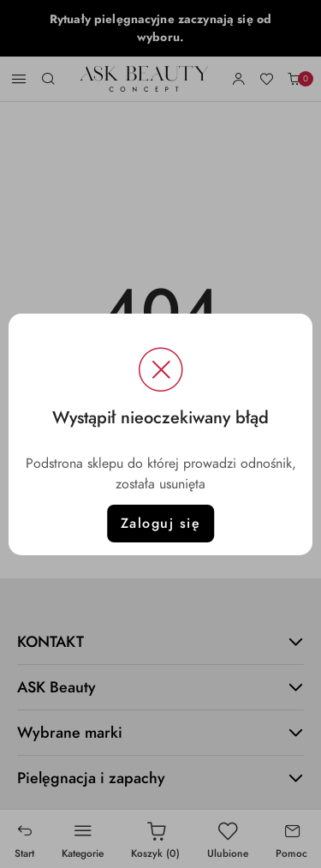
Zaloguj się (161, 524)
